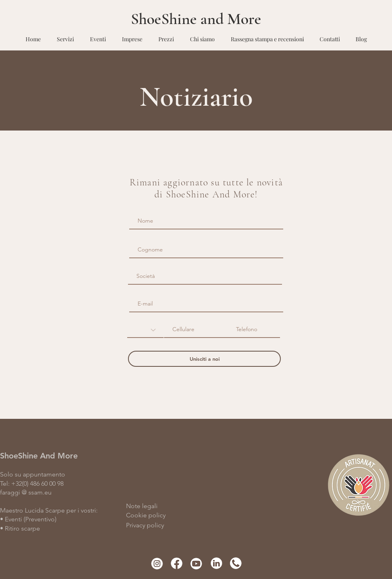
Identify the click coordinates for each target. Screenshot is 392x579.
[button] (65, 35)
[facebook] (177, 563)
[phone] (235, 563)
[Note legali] (172, 506)
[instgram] (157, 563)
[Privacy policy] (177, 525)
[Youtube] (196, 563)
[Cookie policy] (166, 515)
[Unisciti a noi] (204, 359)
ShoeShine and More (196, 19)
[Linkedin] (216, 563)
